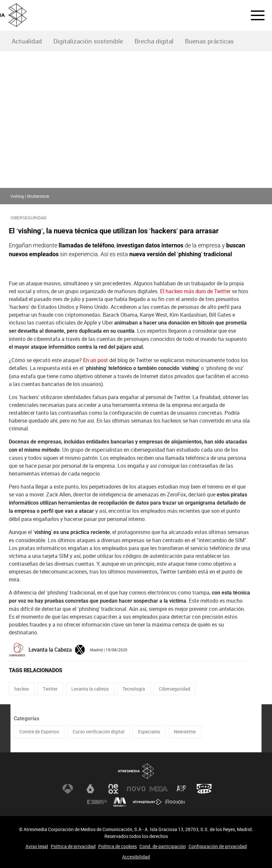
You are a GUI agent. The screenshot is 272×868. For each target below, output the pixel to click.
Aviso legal (37, 846)
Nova (136, 789)
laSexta (90, 789)
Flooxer (175, 802)
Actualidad (27, 41)
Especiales (149, 732)
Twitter (50, 689)
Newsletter (185, 732)
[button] (254, 15)
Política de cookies (118, 846)
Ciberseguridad (174, 689)
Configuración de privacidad (218, 846)
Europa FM (97, 802)
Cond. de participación (163, 846)
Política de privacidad (73, 846)
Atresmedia (136, 771)
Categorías (27, 718)
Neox (113, 789)
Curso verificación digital (99, 732)
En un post (96, 360)
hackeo (22, 689)
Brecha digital (154, 41)
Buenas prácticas (209, 41)
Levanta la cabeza (90, 689)
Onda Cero (204, 789)
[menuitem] (27, 41)
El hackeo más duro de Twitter (195, 291)
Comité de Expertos (39, 732)
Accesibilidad (136, 857)
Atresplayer (147, 802)
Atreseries (182, 789)
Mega (159, 789)
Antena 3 (68, 789)
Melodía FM (120, 802)
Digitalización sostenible (88, 41)
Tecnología (134, 689)
